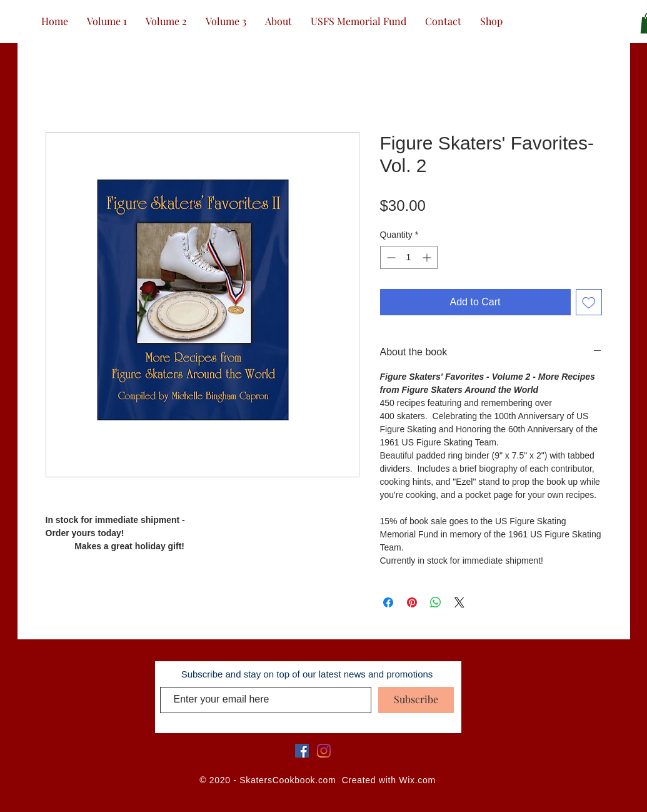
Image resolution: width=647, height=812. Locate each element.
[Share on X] (459, 602)
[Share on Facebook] (388, 602)
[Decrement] (390, 257)
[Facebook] (302, 751)
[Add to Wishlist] (589, 302)
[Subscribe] (416, 700)
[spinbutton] (409, 257)
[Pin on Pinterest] (412, 602)
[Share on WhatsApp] (436, 602)
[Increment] (428, 257)
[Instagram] (324, 751)
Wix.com (417, 780)
